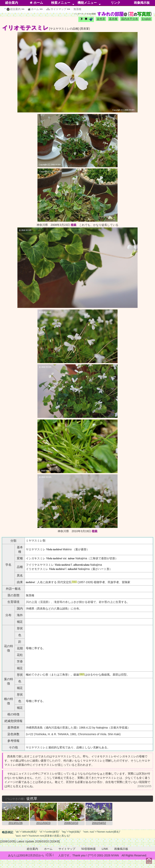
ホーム (36, 3)
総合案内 (12, 3)
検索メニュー (61, 3)
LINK (105, 849)
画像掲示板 (142, 3)
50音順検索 (89, 849)
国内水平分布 (130, 19)
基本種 (113, 19)
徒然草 (101, 19)
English (146, 19)
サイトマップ (67, 849)
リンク (116, 3)
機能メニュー (87, 3)
